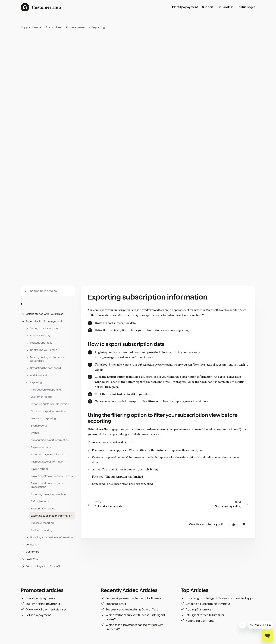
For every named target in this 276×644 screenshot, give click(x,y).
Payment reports (41, 447)
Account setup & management (67, 27)
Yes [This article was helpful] (233, 524)
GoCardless (225, 7)
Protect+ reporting (42, 530)
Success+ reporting (42, 523)
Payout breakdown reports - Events (52, 476)
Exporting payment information (50, 454)
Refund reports (40, 501)
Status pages (246, 7)
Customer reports (42, 397)
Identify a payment (185, 7)
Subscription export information (50, 440)
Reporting (98, 27)
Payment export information (48, 462)
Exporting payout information (48, 494)
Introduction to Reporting (46, 390)
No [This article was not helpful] (244, 524)
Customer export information (48, 411)
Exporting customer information (50, 404)
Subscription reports (43, 509)
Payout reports (40, 469)
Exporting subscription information (52, 516)
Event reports (39, 426)
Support (208, 7)
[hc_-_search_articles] (48, 291)
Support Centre (31, 27)
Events (35, 433)
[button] (48, 304)
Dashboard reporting (43, 418)
